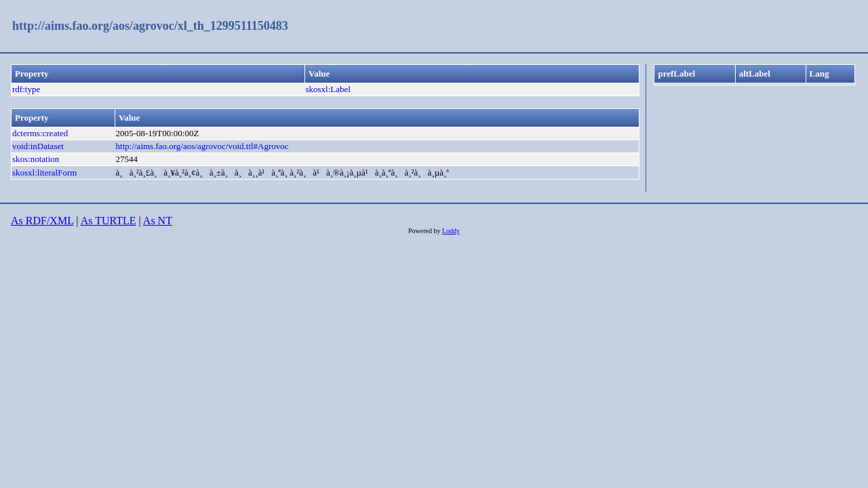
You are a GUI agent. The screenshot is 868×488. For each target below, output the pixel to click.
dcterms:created (40, 133)
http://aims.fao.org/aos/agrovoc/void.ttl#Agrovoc (202, 146)
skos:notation (36, 159)
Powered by (425, 231)
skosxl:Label (328, 89)
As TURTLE (108, 221)
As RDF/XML (42, 221)
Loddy (451, 231)
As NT (158, 221)
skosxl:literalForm (44, 172)
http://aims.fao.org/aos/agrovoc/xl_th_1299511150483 (150, 26)
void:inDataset (38, 146)
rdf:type (26, 89)
